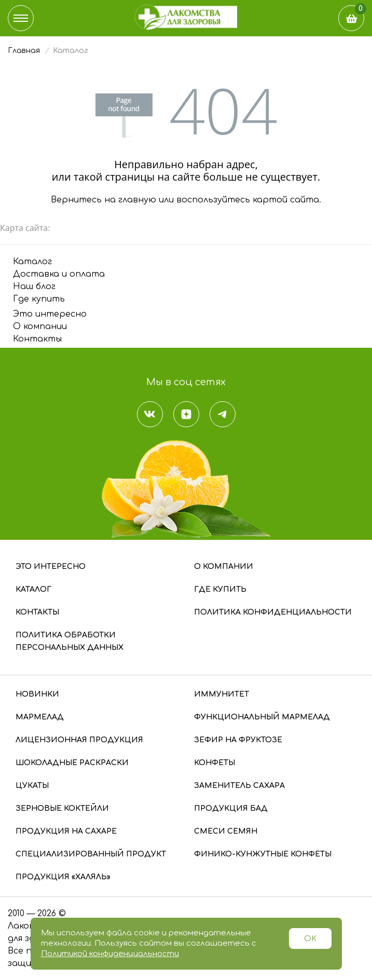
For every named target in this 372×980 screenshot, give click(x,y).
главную (137, 200)
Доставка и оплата (59, 274)
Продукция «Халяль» (63, 877)
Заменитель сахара (239, 786)
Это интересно (50, 314)
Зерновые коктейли (62, 808)
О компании (40, 326)
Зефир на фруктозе (238, 740)
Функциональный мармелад (262, 717)
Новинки (37, 694)
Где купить (39, 299)
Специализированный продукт (91, 854)
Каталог (32, 262)
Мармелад (40, 717)
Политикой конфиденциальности (110, 954)
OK (310, 939)
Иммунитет (222, 694)
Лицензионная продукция (79, 740)
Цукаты (32, 786)
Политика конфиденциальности (273, 612)
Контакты (37, 339)
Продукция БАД (231, 808)
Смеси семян (226, 831)
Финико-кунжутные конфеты (263, 854)
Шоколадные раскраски (72, 763)
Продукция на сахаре (66, 831)
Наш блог (34, 287)
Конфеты (215, 763)
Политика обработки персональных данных (70, 641)
